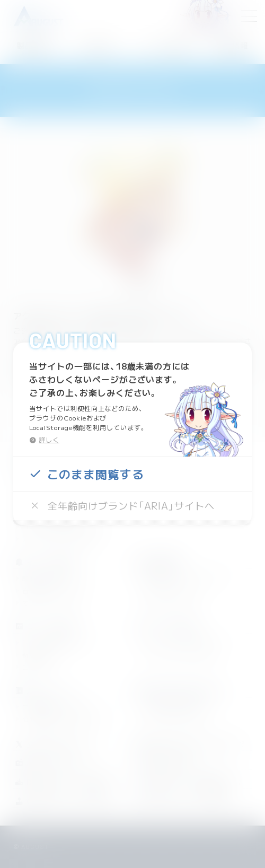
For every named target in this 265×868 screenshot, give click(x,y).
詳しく (49, 439)
